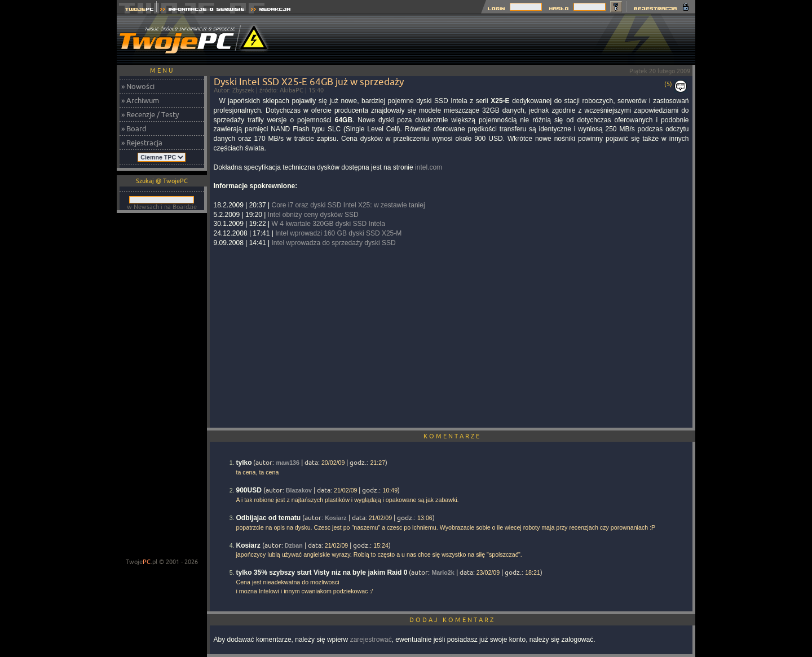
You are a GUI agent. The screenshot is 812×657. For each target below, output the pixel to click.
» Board (134, 128)
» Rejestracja (142, 143)
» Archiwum (140, 100)
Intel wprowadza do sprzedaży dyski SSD (333, 243)
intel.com (429, 167)
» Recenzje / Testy (150, 114)
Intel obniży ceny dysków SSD (313, 215)
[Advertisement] (490, 39)
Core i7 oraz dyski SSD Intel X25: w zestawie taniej (348, 205)
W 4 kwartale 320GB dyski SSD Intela (328, 224)
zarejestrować (371, 640)
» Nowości (138, 86)
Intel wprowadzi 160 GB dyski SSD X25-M (338, 233)
